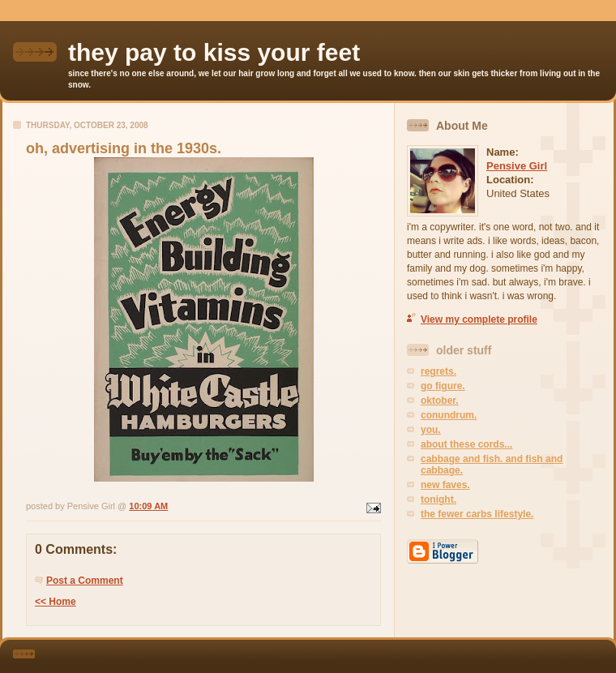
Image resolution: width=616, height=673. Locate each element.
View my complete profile (479, 319)
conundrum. (449, 415)
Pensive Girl (517, 166)
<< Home (56, 602)
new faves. (445, 485)
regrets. (438, 371)
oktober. (440, 401)
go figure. (443, 386)
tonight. (438, 499)
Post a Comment (85, 581)
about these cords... (466, 444)
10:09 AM (148, 506)
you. (431, 430)
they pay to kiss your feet (214, 52)
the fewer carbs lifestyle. (477, 514)
